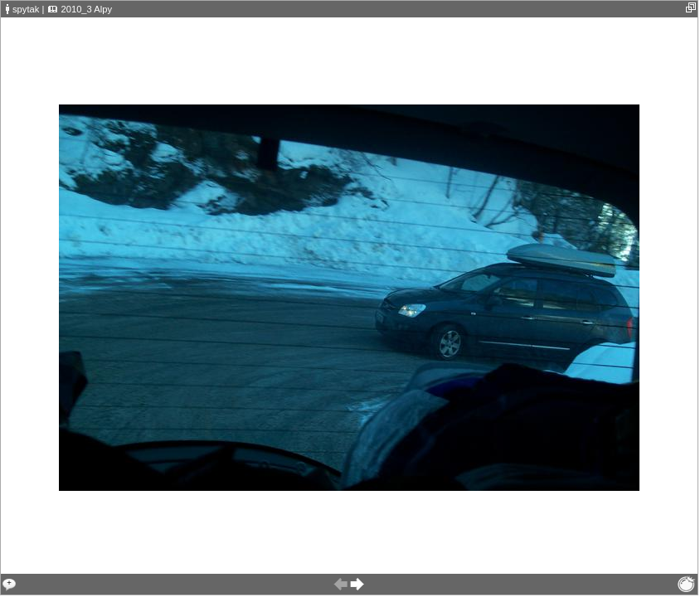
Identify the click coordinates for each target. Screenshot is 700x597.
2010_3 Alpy (86, 9)
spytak (26, 9)
